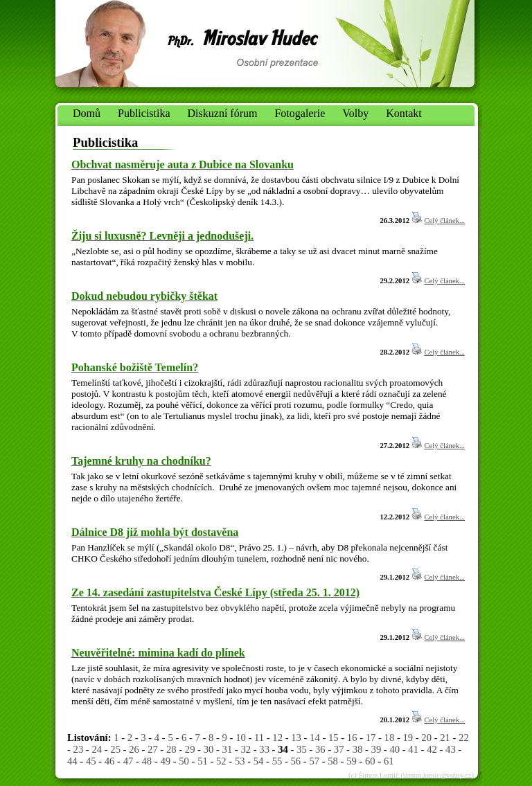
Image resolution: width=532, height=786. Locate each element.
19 (408, 738)
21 (445, 738)
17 (371, 738)
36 (320, 749)
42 (432, 749)
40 (394, 749)
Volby (355, 113)
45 (91, 761)
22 (464, 738)
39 (376, 749)
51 (203, 761)
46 (110, 761)
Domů (87, 113)
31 (228, 749)
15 (334, 738)
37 (339, 749)
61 (389, 761)
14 (315, 738)
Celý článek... (444, 221)
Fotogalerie (300, 113)
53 (240, 761)
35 (302, 749)
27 (153, 749)
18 (390, 738)
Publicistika (144, 113)
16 (352, 738)
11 (259, 738)
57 (314, 761)
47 (128, 761)
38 (358, 749)
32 (246, 749)
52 (221, 761)
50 (184, 761)
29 (190, 749)
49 (165, 761)
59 (352, 761)
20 (426, 738)
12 (277, 738)
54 (259, 761)
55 (277, 761)
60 (370, 761)
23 (79, 749)
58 (333, 761)
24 (97, 749)
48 (147, 761)
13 (296, 738)
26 (134, 749)
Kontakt (404, 113)
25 (115, 749)
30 (209, 749)
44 (72, 761)
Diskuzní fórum (223, 113)
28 (171, 749)
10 (241, 738)
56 (296, 761)
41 (413, 749)
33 (264, 749)
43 (451, 749)
